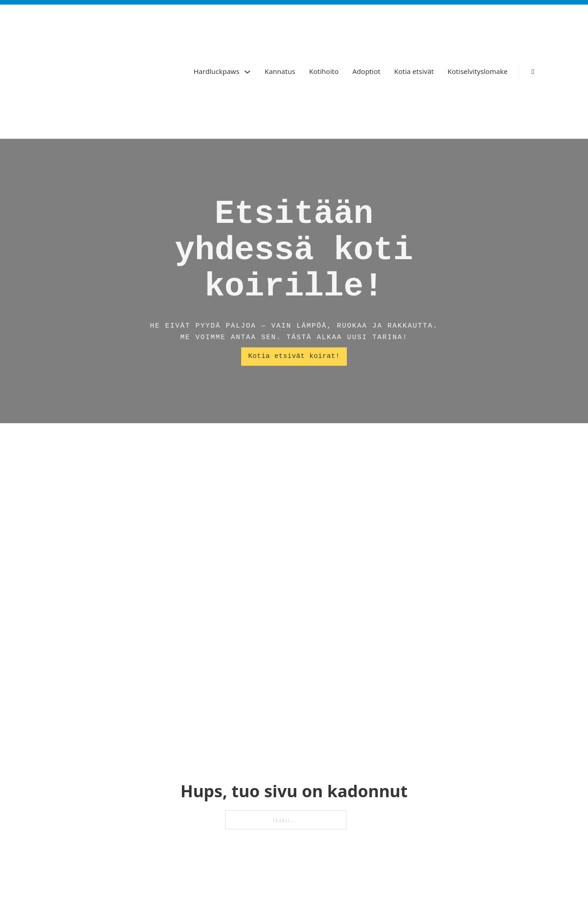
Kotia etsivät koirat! (294, 356)
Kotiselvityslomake (478, 71)
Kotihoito (324, 71)
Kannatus (280, 71)
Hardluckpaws (216, 71)
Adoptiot (366, 71)
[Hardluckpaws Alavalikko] (247, 72)
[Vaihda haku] (533, 72)
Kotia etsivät (414, 71)
